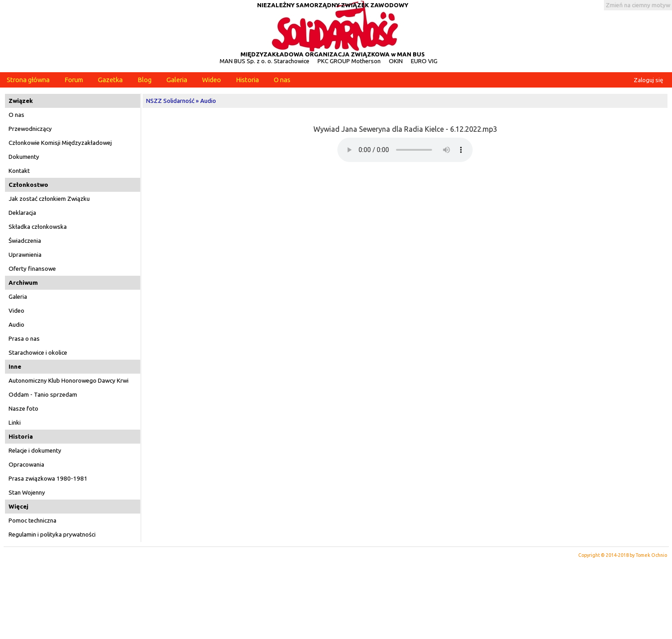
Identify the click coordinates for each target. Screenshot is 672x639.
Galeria (177, 80)
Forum (74, 80)
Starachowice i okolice (38, 353)
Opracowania (26, 465)
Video (16, 311)
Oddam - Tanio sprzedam (43, 395)
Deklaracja (22, 213)
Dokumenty (24, 157)
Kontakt (19, 171)
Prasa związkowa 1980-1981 (48, 479)
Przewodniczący (30, 129)
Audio (16, 325)
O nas (282, 80)
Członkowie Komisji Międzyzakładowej (60, 143)
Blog (145, 80)
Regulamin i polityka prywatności (52, 535)
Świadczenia (25, 241)
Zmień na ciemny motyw (638, 5)
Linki (15, 423)
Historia (247, 80)
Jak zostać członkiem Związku (49, 199)
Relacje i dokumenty (35, 451)
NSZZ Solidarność (170, 101)
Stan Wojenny (27, 493)
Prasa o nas (24, 339)
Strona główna (28, 80)
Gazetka (110, 80)
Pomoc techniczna (32, 521)
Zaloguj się (648, 80)
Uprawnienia (25, 255)
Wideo (212, 80)
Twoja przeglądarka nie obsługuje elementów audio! (405, 150)
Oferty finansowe (32, 269)
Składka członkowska (38, 227)
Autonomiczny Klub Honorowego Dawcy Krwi (69, 381)
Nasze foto (23, 409)
